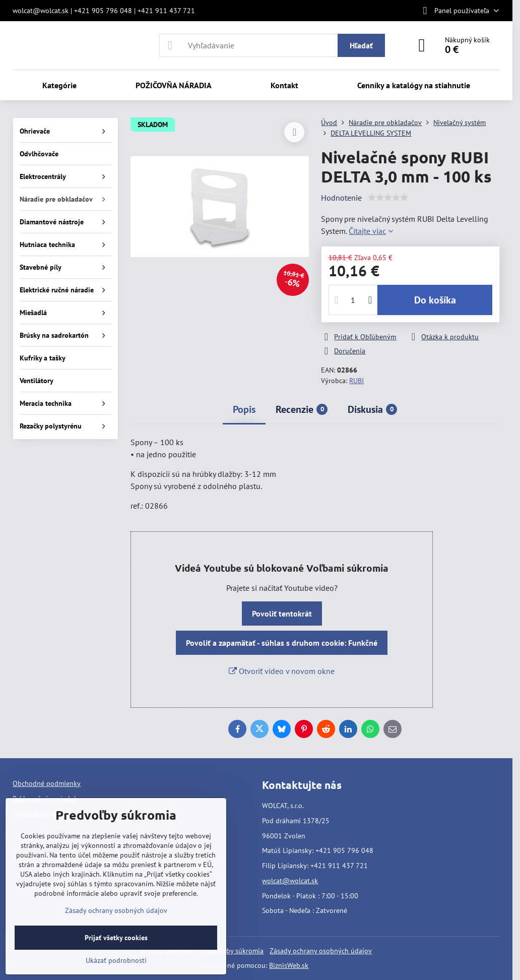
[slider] (388, 198)
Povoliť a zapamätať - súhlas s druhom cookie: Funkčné (282, 643)
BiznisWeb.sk (289, 965)
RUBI (356, 381)
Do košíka (435, 300)
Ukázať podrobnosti (116, 960)
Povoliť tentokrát (282, 614)
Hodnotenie (341, 198)
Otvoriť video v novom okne (282, 671)
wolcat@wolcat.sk (290, 881)
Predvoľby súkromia (233, 951)
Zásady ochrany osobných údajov (321, 951)
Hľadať (361, 45)
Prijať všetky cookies (116, 938)
